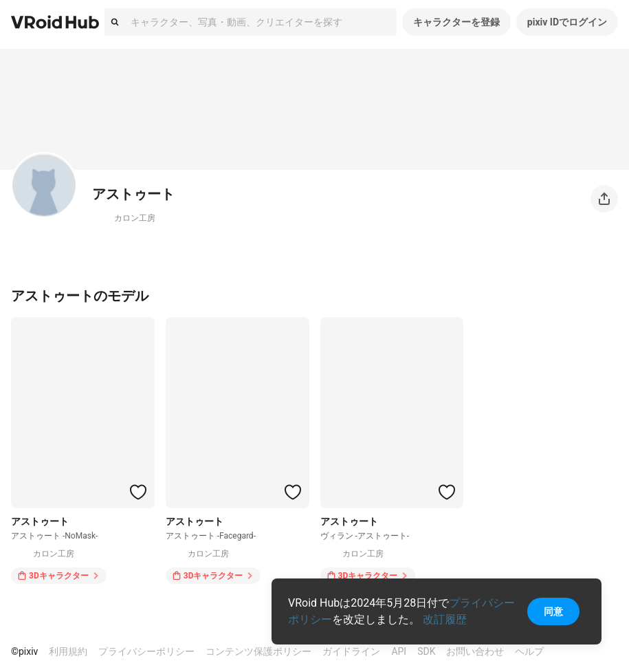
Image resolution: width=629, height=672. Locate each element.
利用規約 (68, 651)
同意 (553, 611)
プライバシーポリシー (146, 651)
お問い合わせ (475, 651)
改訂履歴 (445, 619)
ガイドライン (351, 651)
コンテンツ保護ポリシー (258, 651)
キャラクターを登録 (456, 22)
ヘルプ (529, 651)
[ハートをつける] (138, 492)
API (399, 651)
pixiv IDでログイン (567, 22)
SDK (426, 651)
